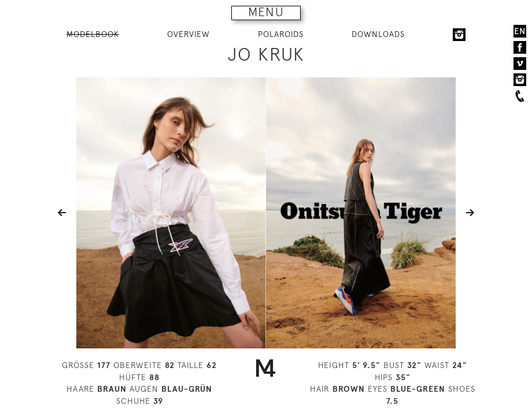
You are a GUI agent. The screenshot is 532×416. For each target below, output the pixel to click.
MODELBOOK (93, 34)
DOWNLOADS (378, 34)
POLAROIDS (281, 34)
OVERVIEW (189, 34)
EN (520, 31)
